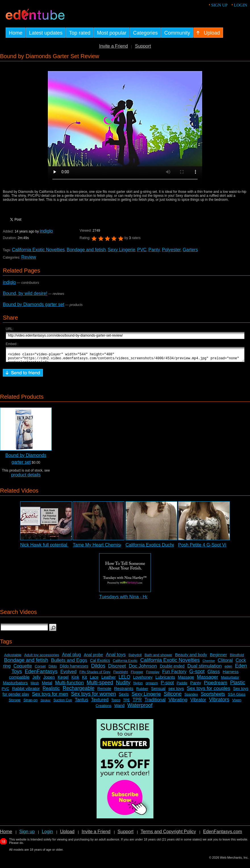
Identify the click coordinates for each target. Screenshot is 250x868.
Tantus (81, 702)
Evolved (68, 674)
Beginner (218, 657)
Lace (94, 680)
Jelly (36, 680)
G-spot (197, 674)
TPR (137, 702)
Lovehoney (143, 680)
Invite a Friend (113, 46)
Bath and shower (159, 657)
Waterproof (140, 708)
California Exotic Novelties (38, 250)
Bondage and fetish (86, 250)
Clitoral (225, 663)
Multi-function (69, 685)
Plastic (238, 685)
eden (229, 669)
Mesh (35, 686)
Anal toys (116, 657)
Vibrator (198, 702)
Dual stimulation (205, 669)
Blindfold (237, 657)
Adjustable (13, 657)
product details (26, 477)
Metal (47, 685)
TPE (126, 703)
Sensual (158, 691)
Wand (119, 708)
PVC (142, 250)
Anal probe (93, 657)
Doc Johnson (143, 669)
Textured (100, 702)
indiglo (46, 231)
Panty (154, 250)
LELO (125, 680)
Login (240, 5)
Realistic (51, 691)
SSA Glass (237, 697)
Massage (186, 680)
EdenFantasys (41, 674)
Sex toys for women (93, 696)
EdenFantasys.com (223, 834)
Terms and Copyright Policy (168, 834)
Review (29, 257)
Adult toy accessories (42, 657)
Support (143, 46)
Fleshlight (121, 675)
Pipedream (216, 685)
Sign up (219, 5)
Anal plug (71, 657)
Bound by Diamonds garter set (34, 304)
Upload (67, 834)
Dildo (53, 669)
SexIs (124, 697)
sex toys (176, 691)
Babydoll (135, 658)
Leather (109, 680)
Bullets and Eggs (69, 663)
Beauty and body (191, 657)
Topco (116, 703)
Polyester (171, 250)
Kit (85, 680)
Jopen (49, 680)
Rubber (142, 691)
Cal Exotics (100, 663)
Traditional (155, 702)
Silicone (173, 696)
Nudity (123, 685)
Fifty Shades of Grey (95, 675)
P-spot (167, 685)
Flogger (137, 674)
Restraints (124, 691)
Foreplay (153, 675)
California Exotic (125, 663)
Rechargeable (79, 691)
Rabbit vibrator (26, 691)
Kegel (63, 680)
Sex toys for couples (209, 691)
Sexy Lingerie (121, 250)
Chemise (209, 663)
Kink (75, 680)
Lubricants (165, 680)
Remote (104, 691)
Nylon (138, 686)
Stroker (45, 703)
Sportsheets (213, 697)
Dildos (98, 668)
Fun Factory (174, 674)
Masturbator (230, 680)
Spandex (191, 697)
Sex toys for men (50, 697)
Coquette (23, 669)
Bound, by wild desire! (25, 293)
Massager (208, 680)
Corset (40, 669)
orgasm (152, 686)
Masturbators (15, 685)
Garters (190, 250)
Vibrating (178, 702)
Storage (14, 703)
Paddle (182, 686)
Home (6, 834)
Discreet (117, 669)
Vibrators (219, 702)
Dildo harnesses (74, 669)
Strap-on (31, 703)
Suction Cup (63, 703)
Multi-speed (100, 685)
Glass (213, 674)
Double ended (172, 669)
